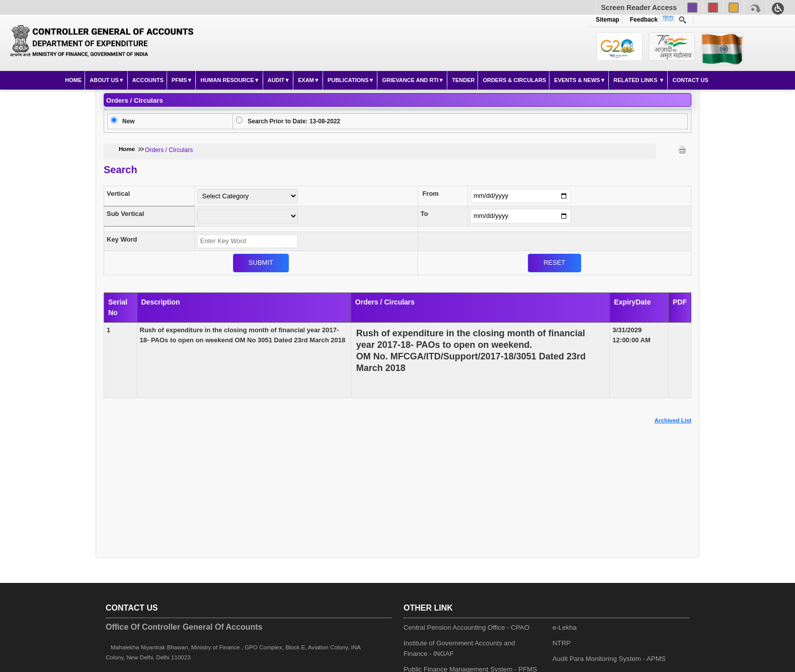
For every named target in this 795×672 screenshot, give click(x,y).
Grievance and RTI (410, 80)
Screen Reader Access (639, 8)
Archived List (673, 420)
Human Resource (227, 80)
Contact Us (690, 80)
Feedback (642, 20)
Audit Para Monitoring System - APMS (609, 659)
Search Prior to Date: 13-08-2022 (294, 121)
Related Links (636, 80)
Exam (306, 80)
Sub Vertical (125, 214)
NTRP (562, 643)
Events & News (577, 80)
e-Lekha (565, 627)
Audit (276, 80)
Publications (348, 80)
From (430, 194)
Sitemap (608, 20)
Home (73, 80)
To (424, 214)
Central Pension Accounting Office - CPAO (466, 627)
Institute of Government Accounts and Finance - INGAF (459, 648)
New (129, 121)
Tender (463, 80)
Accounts (148, 80)
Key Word (122, 239)
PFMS (179, 80)
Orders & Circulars (514, 80)
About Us (104, 80)
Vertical (118, 194)
